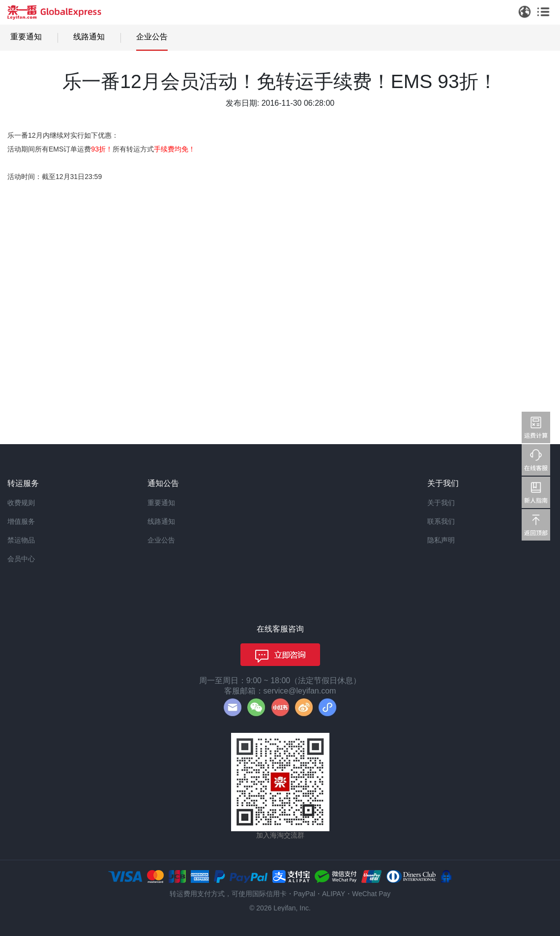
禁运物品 (21, 540)
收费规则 (21, 503)
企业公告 (152, 37)
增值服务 (21, 521)
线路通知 (89, 37)
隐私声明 (441, 540)
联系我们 (441, 521)
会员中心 (21, 559)
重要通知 (26, 37)
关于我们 (441, 503)
